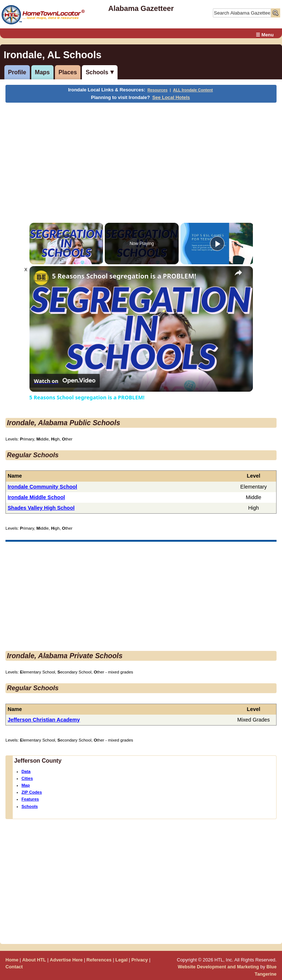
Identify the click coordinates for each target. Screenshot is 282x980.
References (99, 960)
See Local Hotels (171, 97)
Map (26, 785)
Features (30, 799)
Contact (14, 967)
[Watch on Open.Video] (65, 381)
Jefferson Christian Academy (44, 720)
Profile (17, 72)
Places (68, 72)
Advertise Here (66, 960)
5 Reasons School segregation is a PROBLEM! (124, 276)
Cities (27, 778)
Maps (42, 72)
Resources (157, 90)
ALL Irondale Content (193, 90)
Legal (121, 960)
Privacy (140, 960)
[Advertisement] (140, 157)
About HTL (34, 960)
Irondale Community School (42, 487)
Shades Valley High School (41, 508)
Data (26, 771)
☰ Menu (265, 35)
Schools (97, 72)
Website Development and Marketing (219, 967)
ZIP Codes (32, 792)
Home (12, 960)
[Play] (217, 244)
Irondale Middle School (36, 497)
